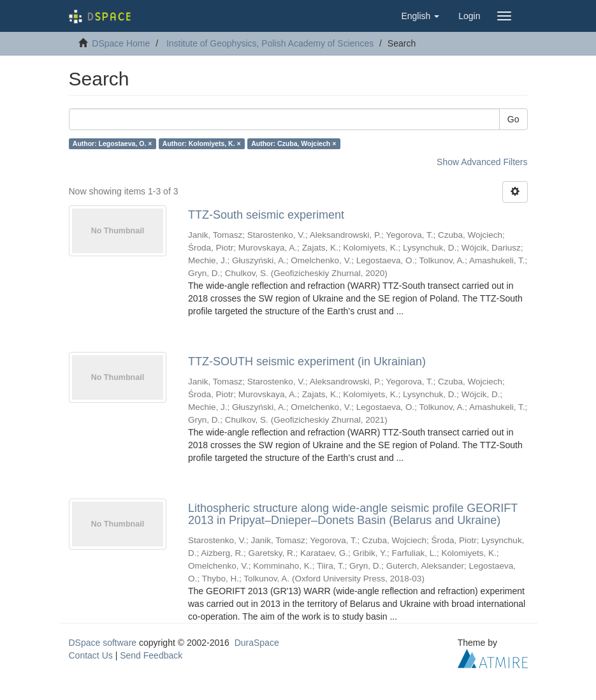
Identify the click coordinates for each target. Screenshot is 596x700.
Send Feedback (151, 655)
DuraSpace (257, 643)
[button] (420, 16)
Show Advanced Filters (482, 162)
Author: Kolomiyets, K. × (202, 143)
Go (513, 119)
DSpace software (103, 643)
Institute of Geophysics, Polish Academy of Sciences (270, 43)
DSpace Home (121, 43)
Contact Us (91, 655)
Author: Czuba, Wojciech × (294, 143)
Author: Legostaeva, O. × (113, 143)
